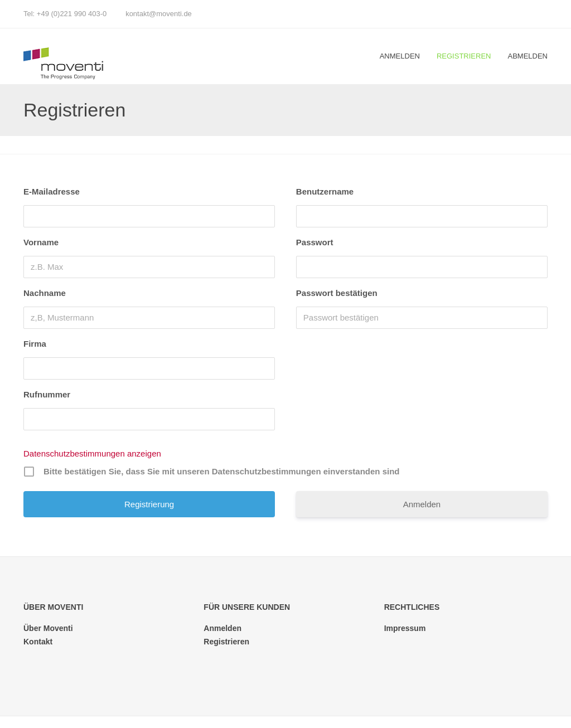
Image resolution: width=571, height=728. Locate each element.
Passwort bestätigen (337, 293)
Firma (35, 344)
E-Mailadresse (52, 191)
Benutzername (325, 191)
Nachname (45, 293)
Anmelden (400, 56)
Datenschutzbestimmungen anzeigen (92, 453)
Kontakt (38, 642)
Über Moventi (48, 628)
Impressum (405, 628)
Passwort (315, 242)
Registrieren (464, 56)
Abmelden (528, 56)
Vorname (41, 242)
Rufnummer (47, 394)
